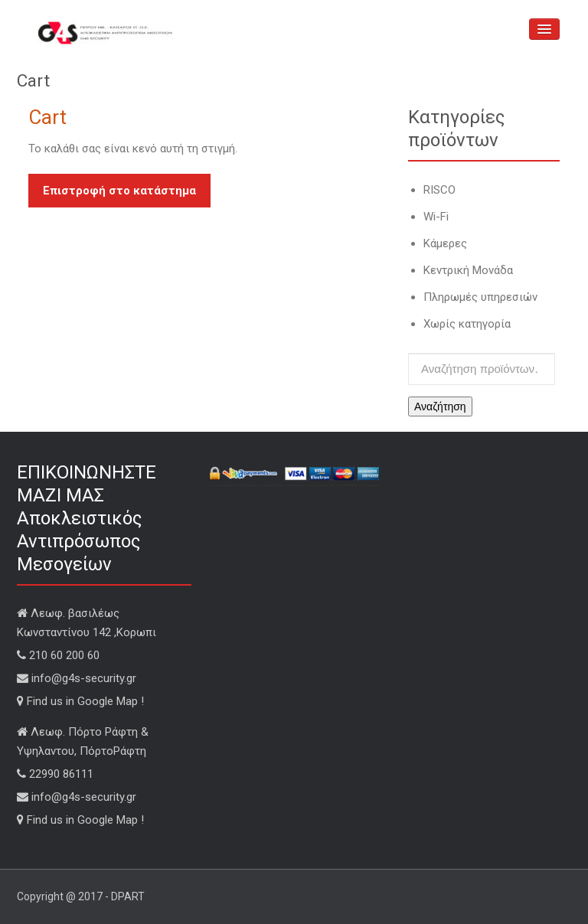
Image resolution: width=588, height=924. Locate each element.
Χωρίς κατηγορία (467, 324)
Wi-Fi (436, 217)
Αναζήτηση (440, 406)
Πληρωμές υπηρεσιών (480, 297)
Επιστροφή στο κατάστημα (119, 191)
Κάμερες (445, 243)
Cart (47, 117)
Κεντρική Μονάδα (468, 270)
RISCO (439, 190)
